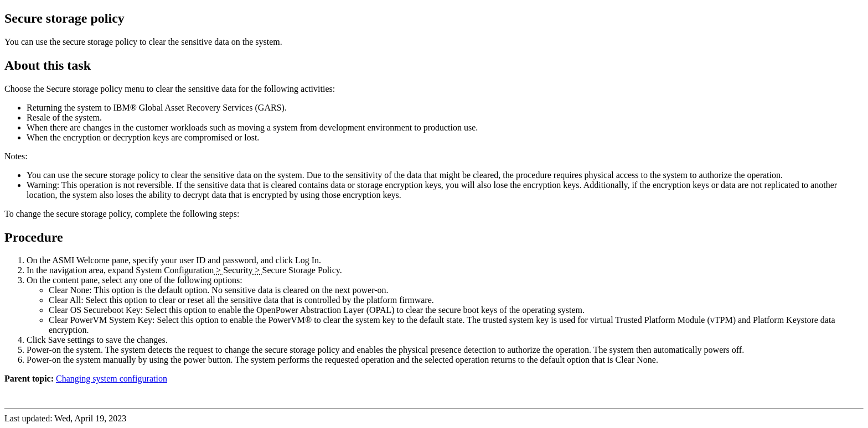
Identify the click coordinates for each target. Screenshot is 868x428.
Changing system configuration (112, 379)
